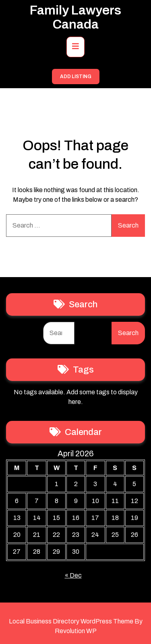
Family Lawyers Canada (75, 17)
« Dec (73, 575)
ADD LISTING (76, 77)
